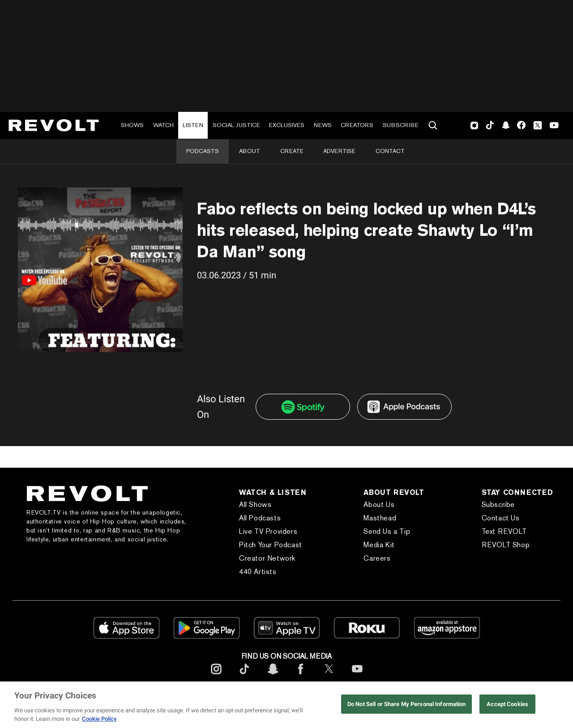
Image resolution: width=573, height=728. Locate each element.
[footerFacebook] (301, 676)
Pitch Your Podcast (271, 545)
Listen (193, 125)
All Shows (255, 504)
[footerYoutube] (357, 676)
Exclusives (287, 125)
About (250, 151)
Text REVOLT (504, 531)
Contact (390, 151)
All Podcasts (260, 518)
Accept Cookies (507, 704)
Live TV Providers (268, 531)
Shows (132, 125)
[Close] (559, 705)
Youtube (554, 126)
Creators (357, 125)
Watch (163, 125)
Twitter (538, 125)
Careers (377, 558)
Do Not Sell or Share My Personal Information (407, 704)
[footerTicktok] (244, 676)
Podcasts (203, 151)
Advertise (339, 151)
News (323, 125)
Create (292, 151)
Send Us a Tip (387, 531)
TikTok (490, 125)
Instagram (475, 125)
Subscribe (401, 125)
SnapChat (506, 125)
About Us (379, 504)
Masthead (380, 518)
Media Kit (379, 545)
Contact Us (501, 518)
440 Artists (258, 572)
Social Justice (236, 125)
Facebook (521, 125)
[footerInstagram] (216, 676)
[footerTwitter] (329, 676)
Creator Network (267, 558)
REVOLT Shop (506, 545)
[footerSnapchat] (273, 676)
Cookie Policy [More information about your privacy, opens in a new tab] (99, 719)
